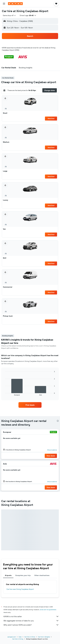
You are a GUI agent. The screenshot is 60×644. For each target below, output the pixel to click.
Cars (20, 637)
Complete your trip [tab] (23, 575)
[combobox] (9, 15)
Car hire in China (30, 637)
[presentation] (58, 421)
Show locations (52, 450)
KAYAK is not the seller (31, 616)
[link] (30, 405)
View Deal (51, 118)
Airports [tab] (8, 575)
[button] (4, 4)
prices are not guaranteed (48, 610)
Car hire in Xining (18, 639)
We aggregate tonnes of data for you (31, 621)
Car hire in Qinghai (44, 637)
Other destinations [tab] (42, 575)
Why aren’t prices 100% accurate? (31, 625)
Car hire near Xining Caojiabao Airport (20, 589)
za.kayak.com (12, 637)
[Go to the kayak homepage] (15, 4)
